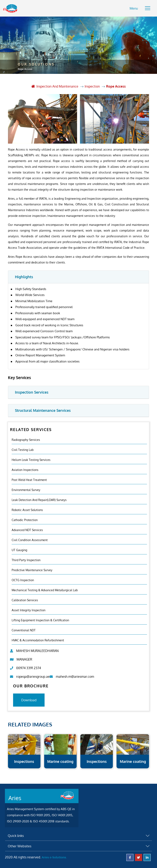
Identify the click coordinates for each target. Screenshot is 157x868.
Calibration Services (25, 599)
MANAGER (24, 658)
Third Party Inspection (26, 559)
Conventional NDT (24, 629)
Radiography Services (26, 439)
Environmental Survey (26, 489)
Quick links (16, 835)
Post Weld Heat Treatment (29, 479)
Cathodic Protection (25, 519)
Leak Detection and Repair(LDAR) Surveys (39, 499)
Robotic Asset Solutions (27, 509)
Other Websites (20, 845)
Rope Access (116, 86)
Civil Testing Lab (23, 449)
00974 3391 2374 (29, 667)
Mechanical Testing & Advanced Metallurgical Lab (45, 589)
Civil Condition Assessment (30, 539)
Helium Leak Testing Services (31, 459)
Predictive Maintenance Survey (32, 569)
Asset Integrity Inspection (29, 609)
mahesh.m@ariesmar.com (75, 675)
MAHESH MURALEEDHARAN (37, 650)
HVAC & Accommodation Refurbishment (38, 639)
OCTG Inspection (23, 579)
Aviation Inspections (25, 469)
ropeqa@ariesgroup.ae (33, 675)
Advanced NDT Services (27, 529)
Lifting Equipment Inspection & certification (40, 619)
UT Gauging (19, 549)
